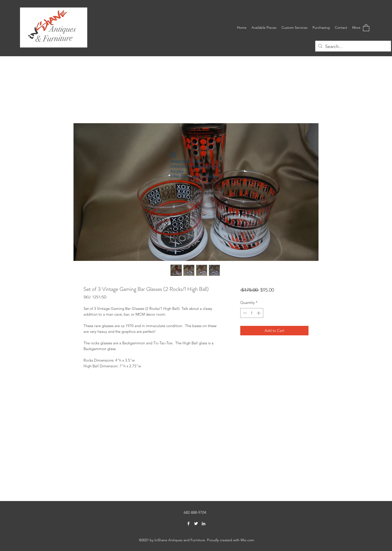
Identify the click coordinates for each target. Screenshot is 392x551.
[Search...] (353, 47)
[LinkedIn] (203, 524)
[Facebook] (188, 524)
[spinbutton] (252, 313)
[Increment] (259, 313)
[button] (366, 27)
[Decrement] (244, 313)
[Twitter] (196, 524)
